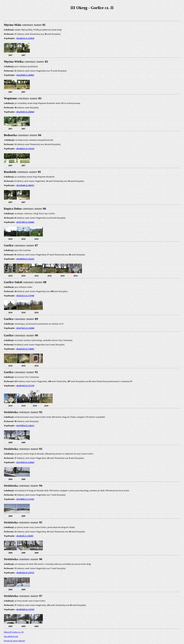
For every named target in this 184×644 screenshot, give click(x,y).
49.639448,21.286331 (25, 185)
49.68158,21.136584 (25, 536)
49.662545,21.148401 (25, 349)
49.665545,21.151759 (25, 386)
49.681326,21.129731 (25, 573)
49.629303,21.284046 (25, 112)
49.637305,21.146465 (25, 222)
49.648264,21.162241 (25, 259)
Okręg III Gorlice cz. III (14, 632)
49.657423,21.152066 (25, 328)
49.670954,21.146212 (25, 426)
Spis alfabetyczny (11, 636)
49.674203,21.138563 (25, 462)
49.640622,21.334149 (25, 149)
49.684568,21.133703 (25, 609)
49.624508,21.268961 (25, 75)
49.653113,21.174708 (25, 296)
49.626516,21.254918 (25, 38)
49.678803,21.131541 (25, 499)
